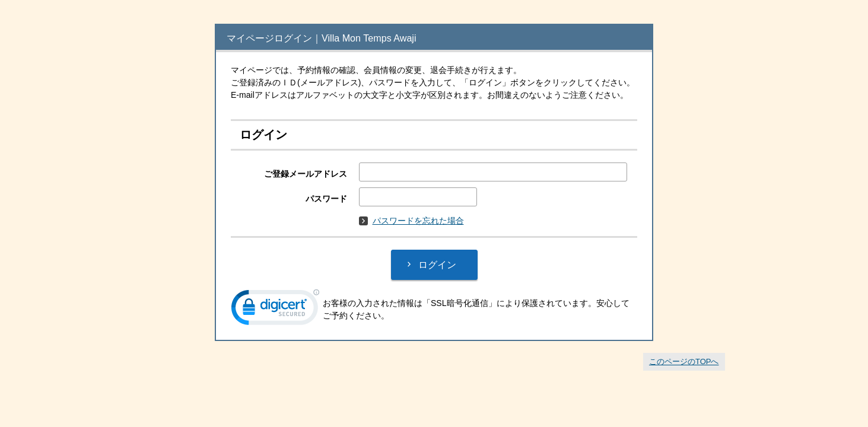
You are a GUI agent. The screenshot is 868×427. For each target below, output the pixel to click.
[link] (275, 310)
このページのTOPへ (684, 361)
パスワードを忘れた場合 (411, 221)
